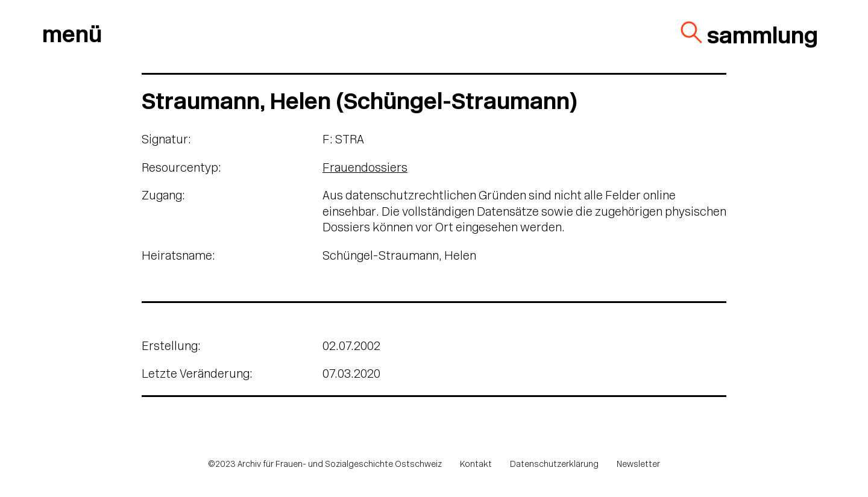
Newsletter (638, 465)
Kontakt (476, 465)
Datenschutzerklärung (554, 465)
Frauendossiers (365, 169)
